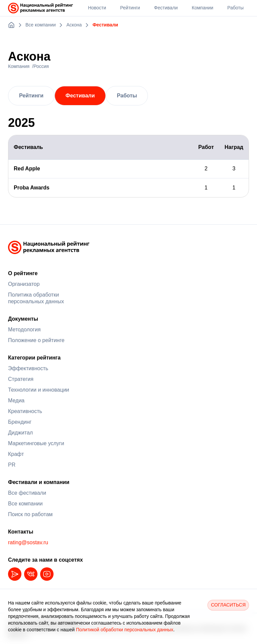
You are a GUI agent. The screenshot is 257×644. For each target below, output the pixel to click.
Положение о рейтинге (36, 340)
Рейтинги (31, 96)
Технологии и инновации (39, 390)
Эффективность (28, 368)
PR (12, 465)
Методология (24, 330)
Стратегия (21, 379)
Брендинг (20, 422)
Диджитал (20, 433)
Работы (127, 96)
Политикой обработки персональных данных (125, 630)
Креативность (25, 411)
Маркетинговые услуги (36, 443)
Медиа (16, 400)
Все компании (25, 504)
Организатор (24, 284)
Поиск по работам (30, 514)
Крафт (16, 454)
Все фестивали (27, 493)
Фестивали (80, 96)
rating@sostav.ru (28, 542)
